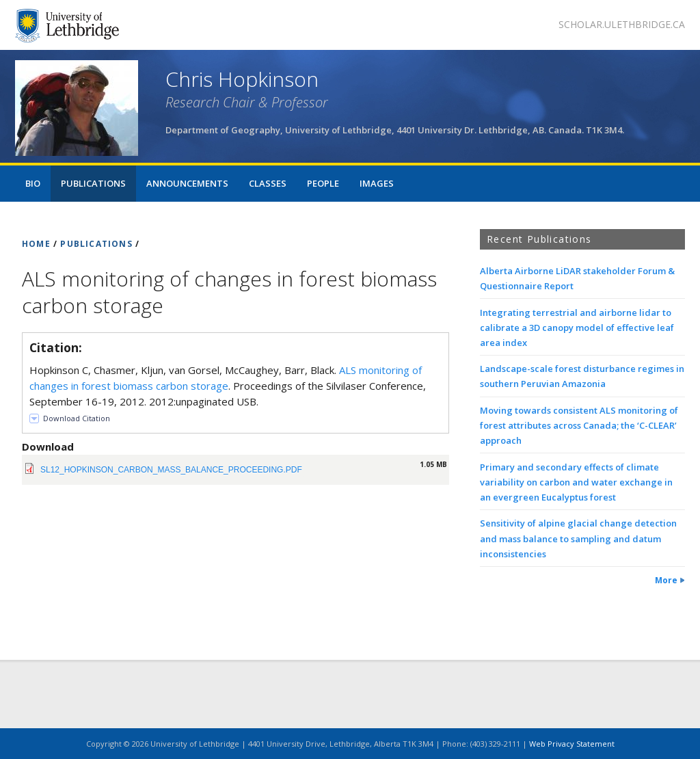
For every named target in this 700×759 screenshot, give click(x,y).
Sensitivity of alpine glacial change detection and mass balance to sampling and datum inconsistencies (578, 538)
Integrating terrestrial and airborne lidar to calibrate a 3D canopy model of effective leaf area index (577, 328)
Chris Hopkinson (242, 79)
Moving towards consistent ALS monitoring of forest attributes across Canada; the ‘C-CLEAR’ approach (579, 425)
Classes (268, 183)
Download (48, 447)
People (323, 183)
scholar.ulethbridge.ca (622, 24)
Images (377, 183)
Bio (33, 183)
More (666, 580)
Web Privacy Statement (572, 744)
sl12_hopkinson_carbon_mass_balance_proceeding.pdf (171, 470)
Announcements (187, 183)
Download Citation (77, 418)
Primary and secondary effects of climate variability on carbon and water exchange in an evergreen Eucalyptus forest (576, 482)
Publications (93, 183)
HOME (36, 244)
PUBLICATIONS (96, 244)
